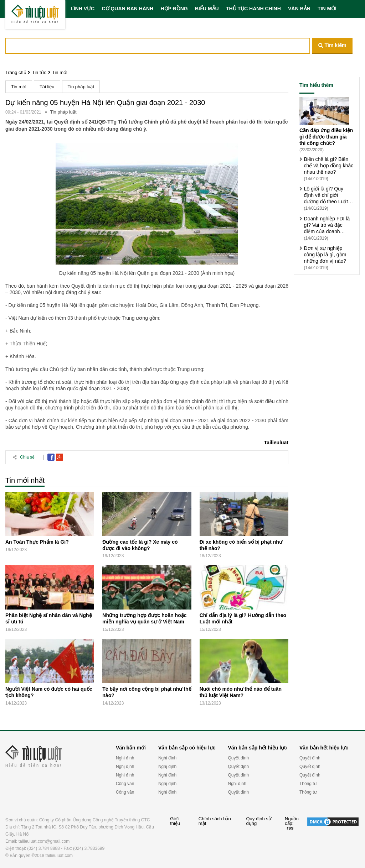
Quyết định (238, 758)
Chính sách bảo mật (215, 821)
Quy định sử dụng (259, 821)
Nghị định (125, 758)
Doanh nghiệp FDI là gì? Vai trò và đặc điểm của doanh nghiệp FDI (327, 225)
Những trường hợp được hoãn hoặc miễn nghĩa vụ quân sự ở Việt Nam (144, 618)
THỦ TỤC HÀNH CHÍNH (253, 9)
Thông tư (308, 784)
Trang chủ (16, 72)
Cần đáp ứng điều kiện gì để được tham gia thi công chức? (326, 137)
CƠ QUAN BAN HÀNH (127, 9)
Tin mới (60, 72)
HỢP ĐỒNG (174, 9)
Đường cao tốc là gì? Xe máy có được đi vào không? (140, 545)
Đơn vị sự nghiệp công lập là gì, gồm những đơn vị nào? (325, 255)
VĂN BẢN (299, 9)
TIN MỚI (327, 9)
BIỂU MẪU (207, 9)
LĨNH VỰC (83, 9)
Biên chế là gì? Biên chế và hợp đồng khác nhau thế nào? (329, 166)
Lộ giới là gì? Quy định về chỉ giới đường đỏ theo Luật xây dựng (326, 195)
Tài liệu (47, 87)
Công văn (125, 784)
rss (290, 828)
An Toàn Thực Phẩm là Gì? (37, 542)
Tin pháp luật (81, 87)
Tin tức (39, 72)
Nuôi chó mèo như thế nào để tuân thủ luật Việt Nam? (241, 692)
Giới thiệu (175, 821)
